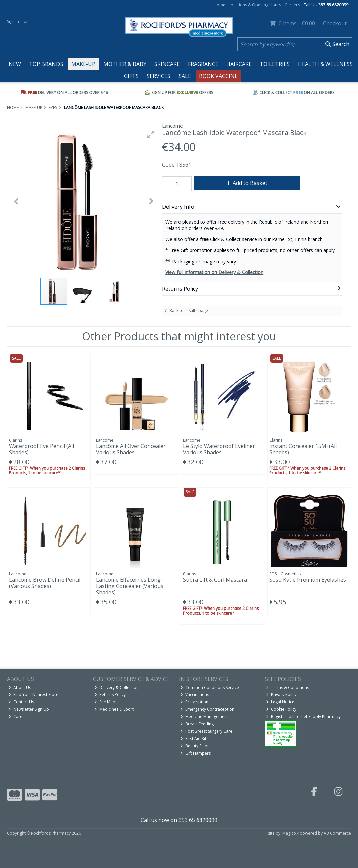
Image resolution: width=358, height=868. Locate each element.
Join (26, 22)
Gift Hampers (195, 753)
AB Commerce (337, 833)
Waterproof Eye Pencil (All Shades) (41, 449)
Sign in (13, 22)
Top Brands (46, 64)
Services (159, 76)
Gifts (131, 76)
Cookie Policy (281, 709)
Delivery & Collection (116, 687)
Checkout (335, 23)
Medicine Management (204, 717)
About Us (20, 687)
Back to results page (189, 310)
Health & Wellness (325, 64)
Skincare (167, 64)
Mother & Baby (125, 64)
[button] (151, 134)
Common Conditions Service (210, 687)
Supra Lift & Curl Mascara (215, 580)
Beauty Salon (195, 746)
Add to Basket (247, 183)
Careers (292, 5)
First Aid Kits (194, 739)
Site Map (105, 702)
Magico (289, 833)
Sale (185, 76)
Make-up (83, 64)
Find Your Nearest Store (33, 695)
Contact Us (21, 702)
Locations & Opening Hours (255, 5)
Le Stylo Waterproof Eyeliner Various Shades (219, 449)
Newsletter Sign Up (29, 709)
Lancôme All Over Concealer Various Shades (131, 449)
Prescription (194, 702)
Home (219, 5)
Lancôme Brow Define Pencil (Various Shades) (45, 583)
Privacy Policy (281, 695)
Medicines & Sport (114, 709)
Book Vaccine (218, 76)
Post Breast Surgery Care (206, 731)
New (15, 64)
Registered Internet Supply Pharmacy (303, 717)
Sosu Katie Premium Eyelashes (308, 580)
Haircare (239, 64)
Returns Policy (110, 695)
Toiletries (275, 64)
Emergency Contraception (207, 709)
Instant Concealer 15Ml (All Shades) (303, 449)
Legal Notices (281, 702)
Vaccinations (195, 695)
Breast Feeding (197, 724)
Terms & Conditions (287, 687)
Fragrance (203, 64)
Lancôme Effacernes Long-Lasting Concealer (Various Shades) (130, 586)
